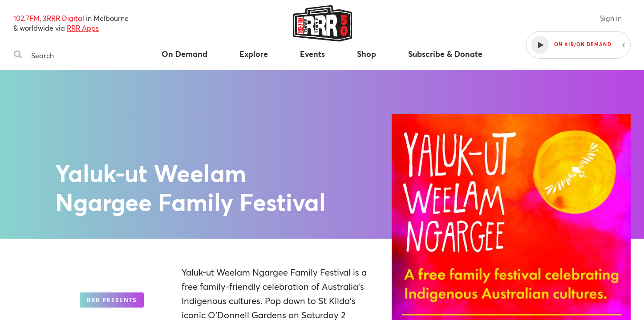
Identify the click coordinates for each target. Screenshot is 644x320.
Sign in (611, 18)
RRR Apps (83, 28)
